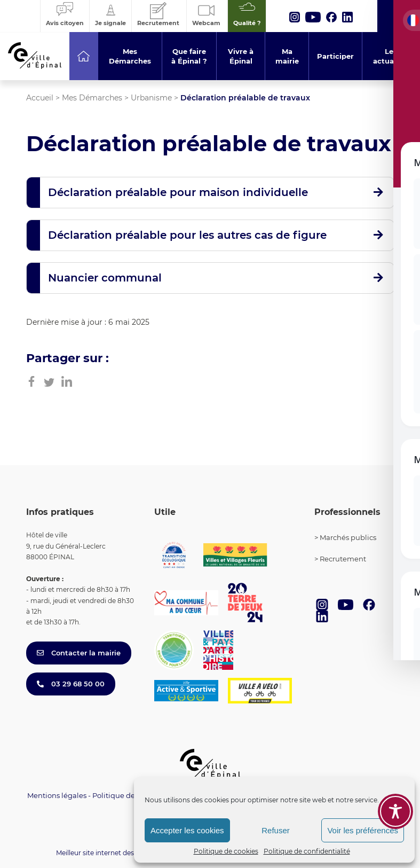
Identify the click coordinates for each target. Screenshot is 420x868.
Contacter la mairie (79, 653)
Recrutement (343, 559)
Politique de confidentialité (307, 851)
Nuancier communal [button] (105, 278)
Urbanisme (151, 98)
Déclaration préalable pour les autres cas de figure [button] (187, 235)
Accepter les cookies (187, 830)
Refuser (276, 830)
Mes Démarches (92, 98)
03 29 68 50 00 (71, 684)
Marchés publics (348, 537)
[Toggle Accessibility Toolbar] (395, 811)
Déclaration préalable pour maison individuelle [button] (178, 192)
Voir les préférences (363, 830)
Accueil (40, 98)
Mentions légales (57, 795)
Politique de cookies (226, 851)
